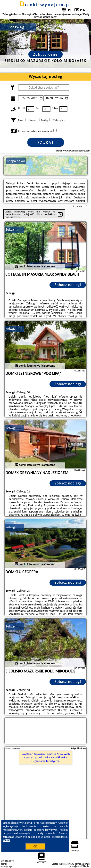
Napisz (87, 866)
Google (63, 823)
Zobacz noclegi (68, 285)
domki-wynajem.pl (45, 5)
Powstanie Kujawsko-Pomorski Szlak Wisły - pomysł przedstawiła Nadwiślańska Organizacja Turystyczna (45, 758)
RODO (6, 840)
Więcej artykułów (13, 748)
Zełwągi (11, 230)
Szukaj (46, 143)
